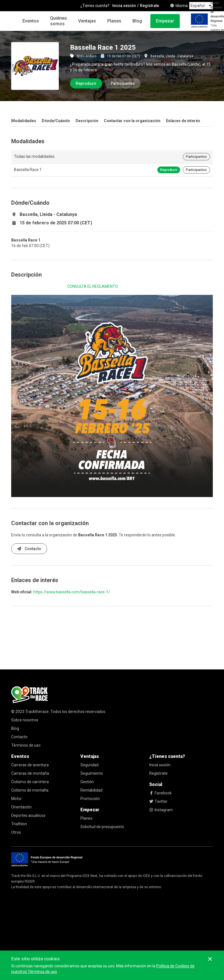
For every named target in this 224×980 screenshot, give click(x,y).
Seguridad (89, 765)
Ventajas (87, 21)
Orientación (21, 807)
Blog (137, 21)
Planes (114, 21)
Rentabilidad (91, 790)
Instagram (161, 810)
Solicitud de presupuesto (102, 827)
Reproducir (86, 83)
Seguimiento (92, 773)
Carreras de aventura (30, 765)
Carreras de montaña (30, 773)
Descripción (87, 121)
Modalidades (24, 121)
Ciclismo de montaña (30, 790)
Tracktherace (37, 712)
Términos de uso (26, 745)
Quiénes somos (59, 21)
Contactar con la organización (132, 121)
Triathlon (19, 824)
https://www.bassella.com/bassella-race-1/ (72, 592)
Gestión (87, 782)
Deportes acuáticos (28, 815)
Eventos (31, 21)
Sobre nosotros (25, 720)
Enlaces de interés (183, 121)
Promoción (90, 799)
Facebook (160, 793)
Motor (17, 799)
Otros (16, 832)
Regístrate (158, 773)
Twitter (158, 801)
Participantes (123, 83)
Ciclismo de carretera (30, 782)
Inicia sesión (160, 765)
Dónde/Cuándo (56, 121)
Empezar (165, 21)
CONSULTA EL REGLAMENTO (93, 286)
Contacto (29, 549)
